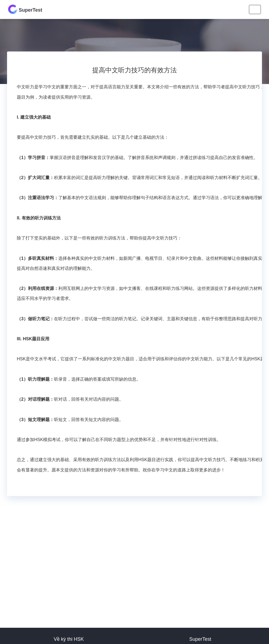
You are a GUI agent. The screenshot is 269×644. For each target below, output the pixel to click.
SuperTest (25, 9)
